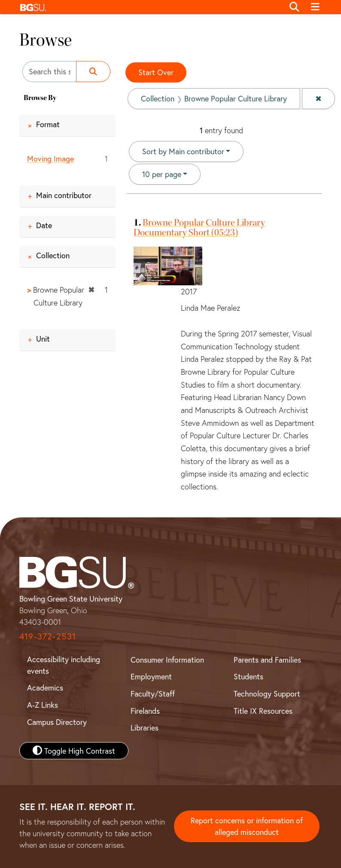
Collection (53, 255)
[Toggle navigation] (315, 7)
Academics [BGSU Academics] (45, 688)
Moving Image (50, 159)
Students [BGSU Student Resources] (248, 676)
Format (48, 124)
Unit (43, 339)
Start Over (156, 72)
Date (44, 225)
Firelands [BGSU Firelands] (145, 711)
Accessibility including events (64, 665)
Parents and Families (267, 660)
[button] (150, 7)
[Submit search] (93, 72)
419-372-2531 (48, 636)
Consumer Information (167, 660)
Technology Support (267, 694)
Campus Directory (57, 722)
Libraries (145, 727)
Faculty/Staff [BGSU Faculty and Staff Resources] (153, 694)
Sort (183, 151)
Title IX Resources (263, 711)
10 (162, 174)
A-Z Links (43, 705)
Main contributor (64, 195)
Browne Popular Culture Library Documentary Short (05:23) (199, 228)
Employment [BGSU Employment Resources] (151, 676)
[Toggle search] (294, 7)
